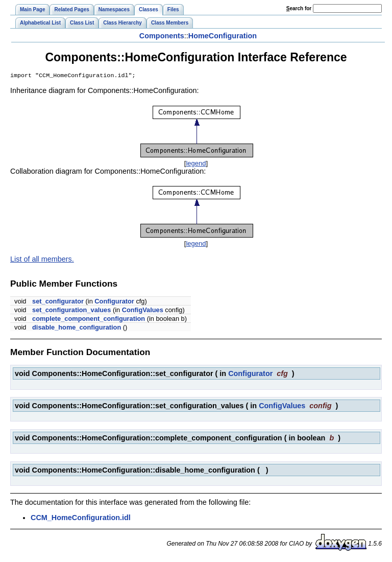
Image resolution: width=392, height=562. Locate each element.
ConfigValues (143, 311)
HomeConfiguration (223, 36)
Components (162, 36)
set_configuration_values (71, 311)
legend (196, 164)
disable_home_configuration (77, 328)
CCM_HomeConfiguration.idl (81, 519)
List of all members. (42, 260)
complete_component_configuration (89, 320)
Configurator (114, 302)
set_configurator (58, 302)
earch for (299, 8)
